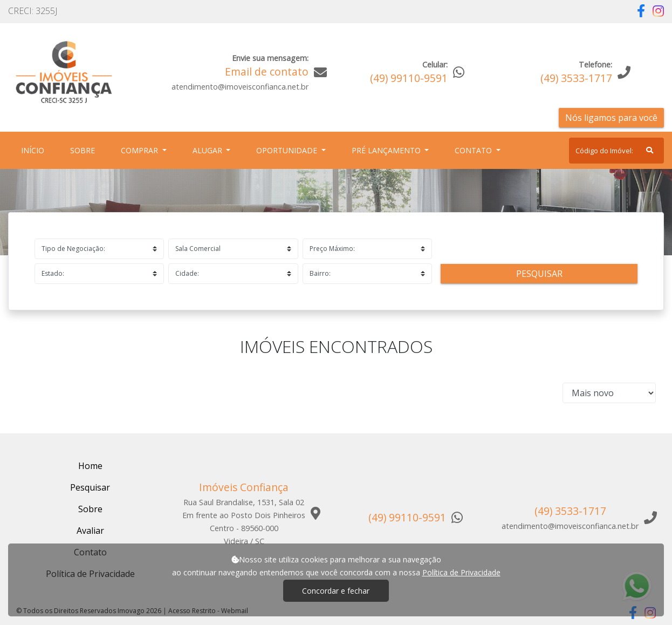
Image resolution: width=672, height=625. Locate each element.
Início (35, 150)
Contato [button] (474, 150)
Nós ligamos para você (611, 118)
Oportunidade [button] (288, 150)
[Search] (616, 151)
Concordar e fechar (336, 591)
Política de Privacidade (461, 572)
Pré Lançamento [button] (387, 150)
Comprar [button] (140, 150)
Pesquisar (539, 274)
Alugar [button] (208, 150)
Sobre (85, 150)
